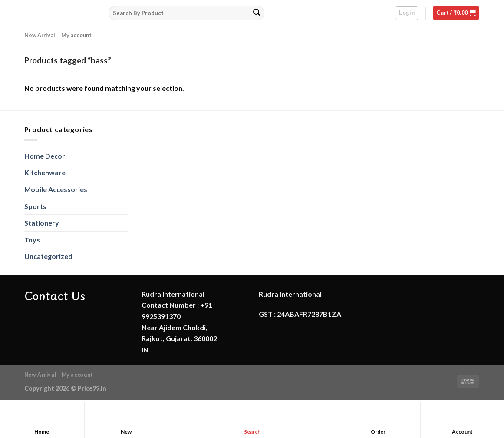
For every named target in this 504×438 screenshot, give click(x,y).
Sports (35, 206)
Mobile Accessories (56, 189)
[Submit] (257, 13)
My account (76, 35)
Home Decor (45, 156)
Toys (32, 240)
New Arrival (40, 35)
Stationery (42, 223)
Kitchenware (45, 172)
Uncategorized (48, 256)
